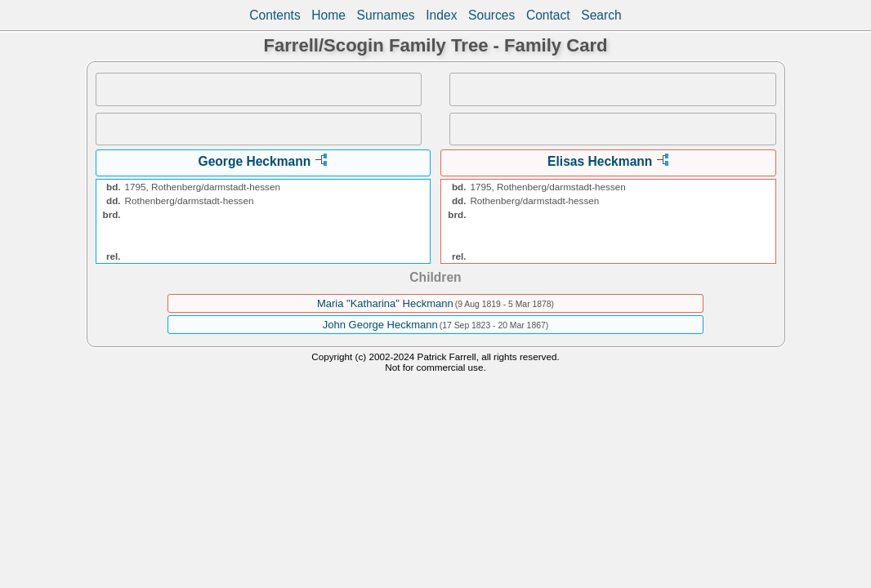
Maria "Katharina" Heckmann (385, 303)
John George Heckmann (380, 325)
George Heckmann (255, 161)
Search (601, 15)
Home (328, 15)
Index (441, 15)
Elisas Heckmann (600, 161)
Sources (491, 15)
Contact (548, 15)
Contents (275, 15)
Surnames (386, 15)
